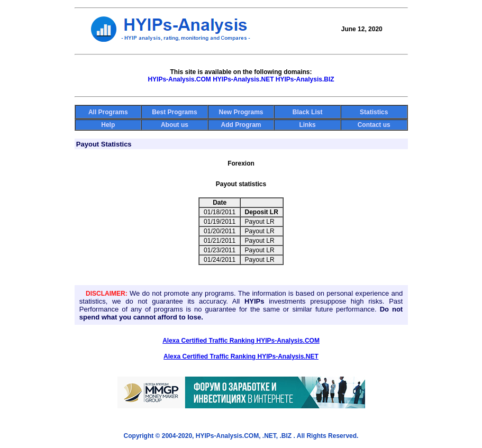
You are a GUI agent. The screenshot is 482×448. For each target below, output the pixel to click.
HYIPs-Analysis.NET (243, 79)
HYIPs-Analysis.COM (179, 79)
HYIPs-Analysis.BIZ (305, 79)
